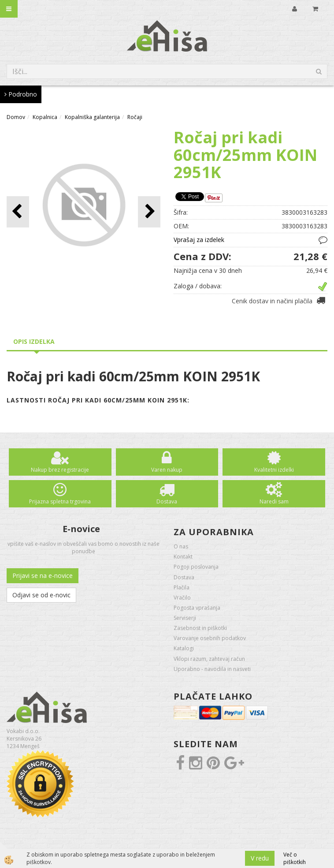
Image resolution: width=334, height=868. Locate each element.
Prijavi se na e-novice (43, 576)
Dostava (167, 501)
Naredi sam (274, 501)
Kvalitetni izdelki (274, 470)
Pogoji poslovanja (196, 567)
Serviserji (185, 618)
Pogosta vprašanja (197, 608)
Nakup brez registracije (60, 470)
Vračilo (182, 598)
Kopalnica (45, 117)
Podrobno (21, 94)
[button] (149, 212)
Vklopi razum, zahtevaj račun (209, 659)
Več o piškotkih (295, 858)
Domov (16, 117)
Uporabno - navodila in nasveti (212, 669)
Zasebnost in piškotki (200, 628)
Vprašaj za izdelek (199, 240)
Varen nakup (167, 470)
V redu (260, 858)
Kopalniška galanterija (92, 117)
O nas (181, 546)
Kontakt (183, 557)
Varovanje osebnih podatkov (210, 638)
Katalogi (184, 648)
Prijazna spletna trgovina (60, 501)
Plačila (182, 587)
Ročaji (135, 117)
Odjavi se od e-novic (41, 595)
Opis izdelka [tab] (34, 341)
